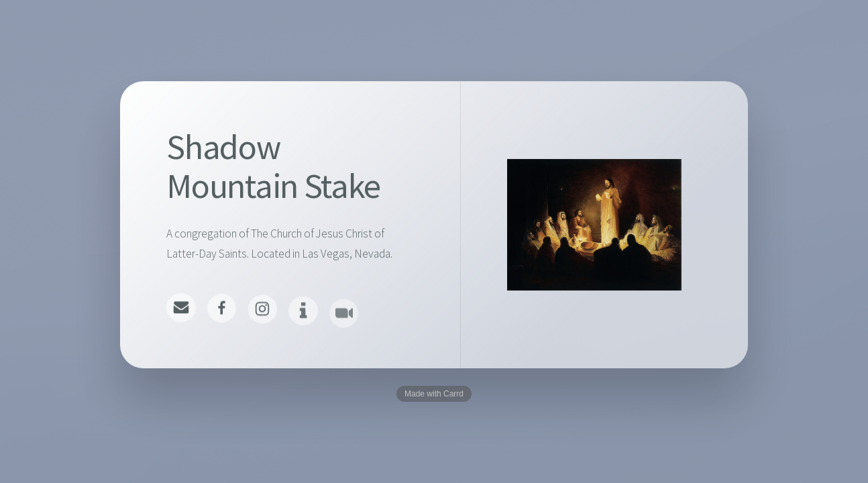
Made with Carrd (434, 394)
